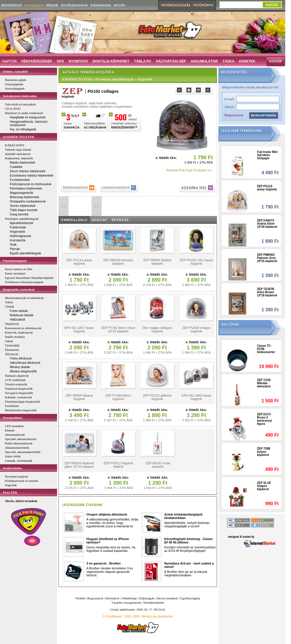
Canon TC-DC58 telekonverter (266, 349)
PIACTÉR (10, 493)
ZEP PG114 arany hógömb (79, 262)
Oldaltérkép (129, 598)
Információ (113, 598)
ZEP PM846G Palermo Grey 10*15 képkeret (267, 258)
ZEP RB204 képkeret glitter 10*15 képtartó (79, 465)
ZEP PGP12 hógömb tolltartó (119, 465)
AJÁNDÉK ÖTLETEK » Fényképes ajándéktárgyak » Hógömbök (107, 79)
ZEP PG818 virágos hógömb (196, 329)
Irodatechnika (12, 468)
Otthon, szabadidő (15, 71)
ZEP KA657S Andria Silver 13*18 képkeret (267, 224)
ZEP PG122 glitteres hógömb (157, 397)
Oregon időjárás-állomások (107, 514)
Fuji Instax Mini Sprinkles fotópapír (267, 155)
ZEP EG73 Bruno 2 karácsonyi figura (264, 419)
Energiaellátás (13, 418)
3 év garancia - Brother (104, 563)
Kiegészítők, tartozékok (19, 289)
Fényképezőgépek (15, 261)
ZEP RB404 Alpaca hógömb (79, 397)
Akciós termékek (167, 598)
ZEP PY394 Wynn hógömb (118, 397)
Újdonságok (147, 598)
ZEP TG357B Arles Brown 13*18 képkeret (267, 292)
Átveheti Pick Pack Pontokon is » (190, 170)
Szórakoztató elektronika (20, 96)
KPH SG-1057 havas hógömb (79, 329)
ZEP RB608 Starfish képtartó (157, 262)
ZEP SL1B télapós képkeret (264, 486)
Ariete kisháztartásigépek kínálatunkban (183, 516)
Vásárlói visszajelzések (126, 603)
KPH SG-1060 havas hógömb (196, 397)
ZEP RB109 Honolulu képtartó (118, 262)
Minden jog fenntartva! (157, 616)
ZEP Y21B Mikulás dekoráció (264, 383)
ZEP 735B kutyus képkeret (264, 452)
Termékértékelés (154, 603)
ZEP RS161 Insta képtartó (158, 465)
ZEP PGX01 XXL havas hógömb (196, 262)
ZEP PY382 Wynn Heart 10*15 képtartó (118, 329)
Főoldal (80, 598)
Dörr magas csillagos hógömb (157, 329)
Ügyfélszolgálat (190, 598)
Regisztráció (234, 115)
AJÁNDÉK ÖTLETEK (19, 137)
